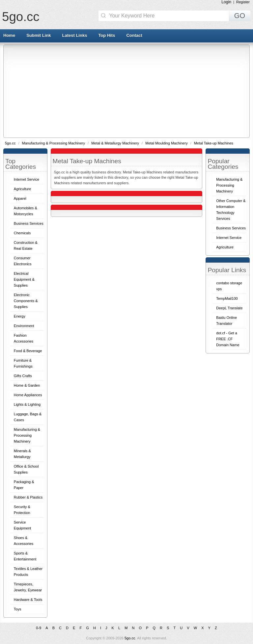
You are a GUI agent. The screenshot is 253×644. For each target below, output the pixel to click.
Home (9, 35)
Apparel (20, 198)
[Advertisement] (128, 91)
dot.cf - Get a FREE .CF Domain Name (228, 339)
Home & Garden (27, 385)
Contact (134, 35)
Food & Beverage (28, 351)
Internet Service (27, 179)
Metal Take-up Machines (214, 143)
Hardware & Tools (28, 600)
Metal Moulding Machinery (167, 143)
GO (240, 16)
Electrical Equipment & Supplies (24, 279)
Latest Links (75, 35)
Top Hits (107, 35)
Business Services (29, 223)
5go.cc (21, 17)
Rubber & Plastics (28, 497)
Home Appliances (28, 395)
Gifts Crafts (23, 376)
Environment (24, 326)
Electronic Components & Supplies (26, 301)
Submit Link (39, 35)
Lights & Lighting (27, 404)
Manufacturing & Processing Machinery (54, 143)
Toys (18, 609)
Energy (20, 316)
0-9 (39, 628)
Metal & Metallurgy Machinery (116, 143)
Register (243, 2)
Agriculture (23, 189)
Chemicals (22, 233)
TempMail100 (227, 298)
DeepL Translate (229, 308)
